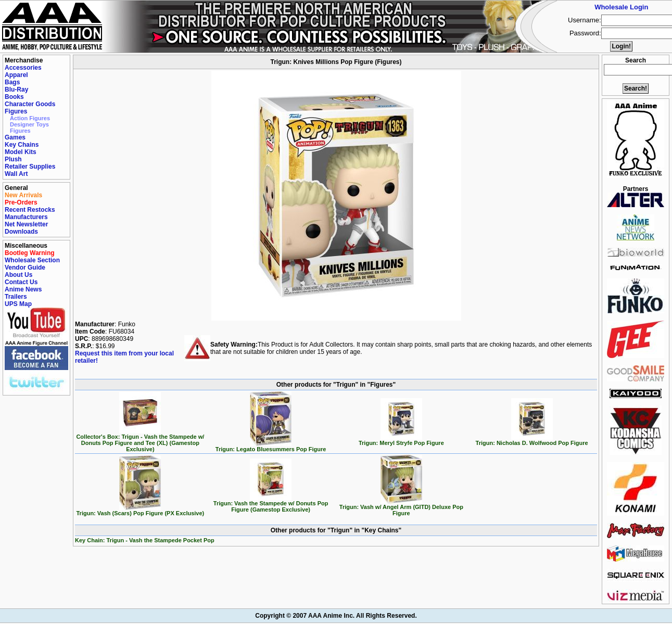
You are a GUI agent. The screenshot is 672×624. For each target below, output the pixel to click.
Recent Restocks (30, 210)
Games (15, 137)
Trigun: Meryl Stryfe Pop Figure (401, 440)
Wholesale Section (32, 260)
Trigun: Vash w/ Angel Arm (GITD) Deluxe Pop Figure (401, 507)
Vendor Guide (25, 268)
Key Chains (22, 145)
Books (14, 97)
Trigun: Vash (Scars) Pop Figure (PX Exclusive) (141, 511)
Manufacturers (26, 217)
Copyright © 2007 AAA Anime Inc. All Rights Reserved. (336, 616)
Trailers (16, 297)
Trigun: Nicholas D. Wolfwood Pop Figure (532, 440)
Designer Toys (29, 124)
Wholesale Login (621, 7)
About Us (18, 275)
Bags (12, 82)
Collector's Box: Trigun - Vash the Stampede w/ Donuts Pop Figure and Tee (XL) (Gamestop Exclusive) (140, 440)
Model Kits (21, 152)
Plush (13, 159)
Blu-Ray (16, 90)
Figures (16, 111)
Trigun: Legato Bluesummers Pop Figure (271, 447)
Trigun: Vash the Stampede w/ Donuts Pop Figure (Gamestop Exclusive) (271, 504)
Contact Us (21, 282)
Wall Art (16, 174)
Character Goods (30, 104)
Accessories (23, 68)
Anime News (23, 289)
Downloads (21, 232)
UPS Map (18, 304)
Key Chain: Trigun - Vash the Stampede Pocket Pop (145, 540)
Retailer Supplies (30, 167)
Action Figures (30, 118)
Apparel (16, 75)
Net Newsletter (26, 224)
